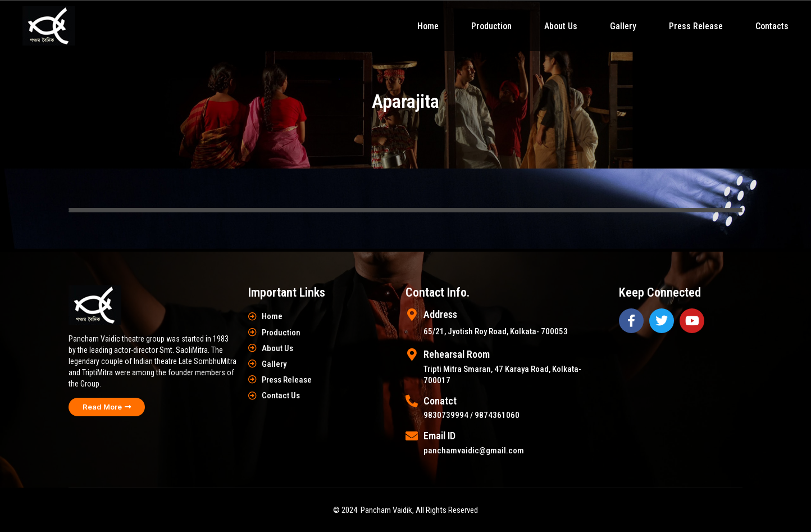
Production (491, 26)
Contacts (772, 26)
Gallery (623, 26)
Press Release (696, 26)
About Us (561, 26)
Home (428, 26)
